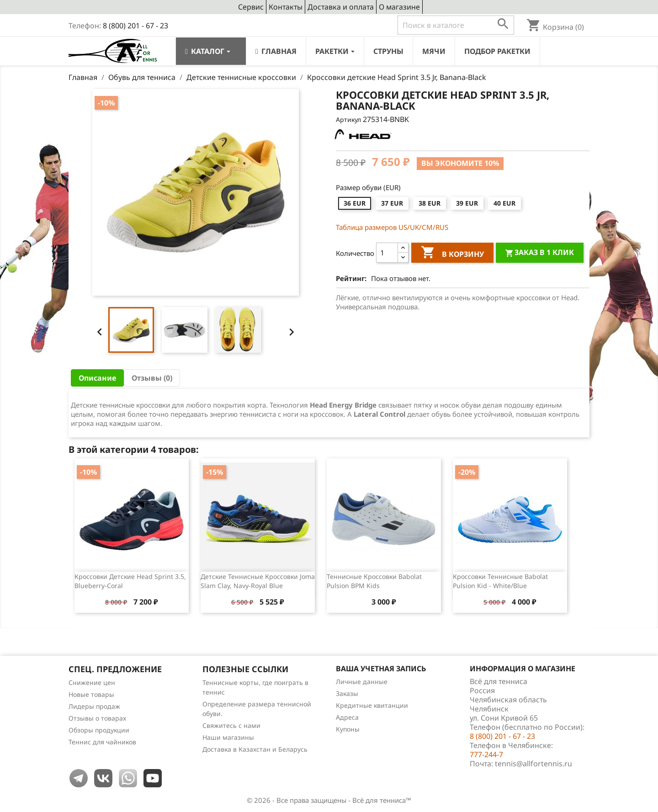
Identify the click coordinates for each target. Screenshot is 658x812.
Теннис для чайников (102, 742)
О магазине (399, 7)
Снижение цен (92, 682)
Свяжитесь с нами (231, 725)
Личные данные (362, 682)
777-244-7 (486, 754)
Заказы (347, 693)
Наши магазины (228, 737)
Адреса (347, 717)
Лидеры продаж (94, 706)
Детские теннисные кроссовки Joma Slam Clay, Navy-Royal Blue (258, 581)
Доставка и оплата (341, 7)
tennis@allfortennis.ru (533, 764)
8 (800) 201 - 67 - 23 (135, 26)
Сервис (251, 7)
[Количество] (387, 253)
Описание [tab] (97, 378)
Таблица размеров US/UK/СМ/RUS (392, 227)
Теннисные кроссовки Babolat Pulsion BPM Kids (374, 581)
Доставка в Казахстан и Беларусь (255, 749)
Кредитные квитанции (372, 705)
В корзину (452, 254)
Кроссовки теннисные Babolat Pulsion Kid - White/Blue (500, 581)
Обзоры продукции (99, 730)
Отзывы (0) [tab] (152, 378)
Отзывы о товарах (97, 718)
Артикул (348, 119)
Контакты (286, 7)
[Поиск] (456, 25)
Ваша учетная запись (381, 669)
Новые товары (91, 694)
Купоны (348, 729)
